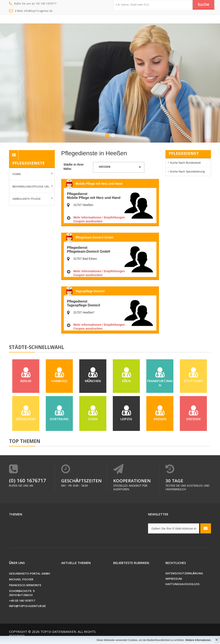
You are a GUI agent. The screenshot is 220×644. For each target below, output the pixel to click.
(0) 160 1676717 (27, 482)
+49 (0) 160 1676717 (22, 602)
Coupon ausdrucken (88, 221)
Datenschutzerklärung (184, 575)
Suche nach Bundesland (185, 163)
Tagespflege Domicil (90, 291)
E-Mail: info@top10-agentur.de (31, 11)
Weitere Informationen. (198, 640)
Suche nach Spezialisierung (187, 171)
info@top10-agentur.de (27, 608)
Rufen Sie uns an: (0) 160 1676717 (33, 4)
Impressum (174, 580)
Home (17, 174)
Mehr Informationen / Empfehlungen (99, 217)
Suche (203, 5)
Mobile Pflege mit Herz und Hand (99, 184)
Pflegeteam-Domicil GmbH (95, 237)
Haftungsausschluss (183, 586)
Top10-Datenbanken (58, 633)
